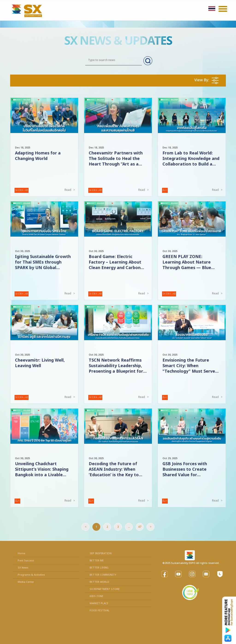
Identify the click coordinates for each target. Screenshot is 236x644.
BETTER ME (97, 561)
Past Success (26, 561)
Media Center (26, 582)
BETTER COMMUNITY (103, 575)
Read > (70, 190)
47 (140, 527)
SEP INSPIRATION (101, 553)
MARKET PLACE (99, 603)
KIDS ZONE (96, 596)
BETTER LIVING (99, 568)
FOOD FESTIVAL (100, 611)
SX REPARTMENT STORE (105, 589)
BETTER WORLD (99, 582)
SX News (23, 568)
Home (21, 553)
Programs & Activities (31, 575)
